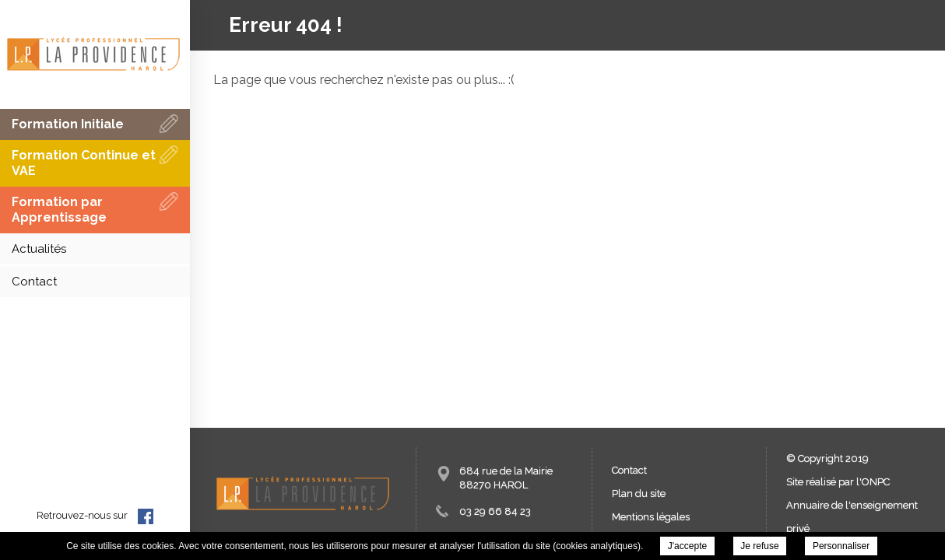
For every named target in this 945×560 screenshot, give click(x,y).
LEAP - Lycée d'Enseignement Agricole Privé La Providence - (93, 54)
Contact (629, 470)
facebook (146, 516)
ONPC (876, 482)
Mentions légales (651, 517)
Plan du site (639, 493)
